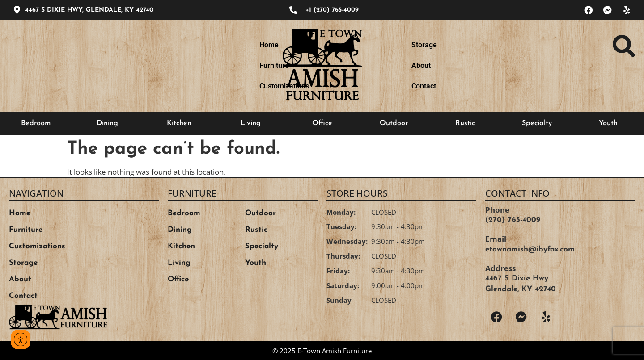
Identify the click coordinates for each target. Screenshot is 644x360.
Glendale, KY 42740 (521, 289)
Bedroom (36, 123)
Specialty (537, 123)
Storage (424, 65)
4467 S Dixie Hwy (517, 278)
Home (90, 65)
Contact (522, 65)
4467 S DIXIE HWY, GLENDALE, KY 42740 (89, 10)
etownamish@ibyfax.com (530, 249)
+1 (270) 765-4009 (332, 10)
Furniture (141, 65)
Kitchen (179, 123)
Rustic (465, 123)
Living (251, 123)
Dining (107, 123)
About (473, 65)
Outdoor (394, 123)
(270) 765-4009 (513, 220)
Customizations (208, 65)
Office (322, 123)
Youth (608, 123)
